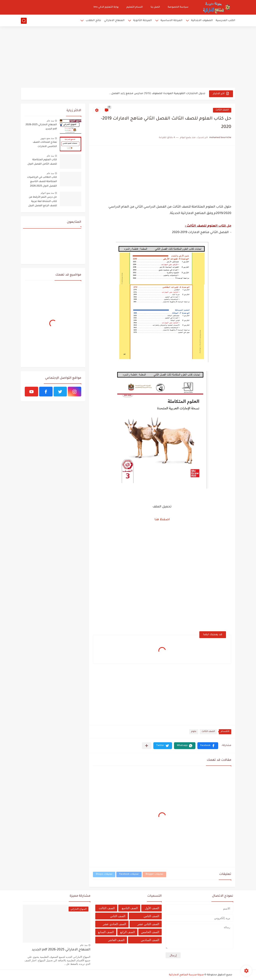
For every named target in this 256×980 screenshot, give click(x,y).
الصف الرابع (128, 932)
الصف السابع (106, 932)
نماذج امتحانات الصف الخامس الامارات (45, 144)
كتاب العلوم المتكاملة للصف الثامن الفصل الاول (42, 162)
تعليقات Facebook (129, 874)
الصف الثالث (222, 110)
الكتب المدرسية (225, 21)
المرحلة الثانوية (143, 21)
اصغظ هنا (162, 520)
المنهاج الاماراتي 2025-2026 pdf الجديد (41, 127)
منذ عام (50, 121)
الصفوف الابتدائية (202, 21)
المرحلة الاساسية (171, 21)
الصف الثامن (151, 916)
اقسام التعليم (135, 7)
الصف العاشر (116, 940)
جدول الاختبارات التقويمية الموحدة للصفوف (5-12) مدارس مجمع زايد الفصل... (157, 94)
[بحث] (24, 21)
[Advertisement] (128, 57)
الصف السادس (150, 940)
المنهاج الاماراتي (114, 21)
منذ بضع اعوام (47, 193)
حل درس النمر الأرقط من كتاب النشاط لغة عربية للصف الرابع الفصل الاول (43, 202)
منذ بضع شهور (47, 138)
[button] (208, 746)
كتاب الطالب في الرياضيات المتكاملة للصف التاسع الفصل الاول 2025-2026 (42, 182)
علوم (194, 732)
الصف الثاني (118, 916)
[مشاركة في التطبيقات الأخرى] (147, 746)
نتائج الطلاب (93, 21)
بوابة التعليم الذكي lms (106, 7)
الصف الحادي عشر (114, 924)
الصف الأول (152, 908)
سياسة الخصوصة (178, 7)
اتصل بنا (155, 7)
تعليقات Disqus (104, 874)
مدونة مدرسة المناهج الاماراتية (186, 975)
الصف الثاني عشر (148, 924)
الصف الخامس (150, 932)
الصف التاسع (130, 908)
